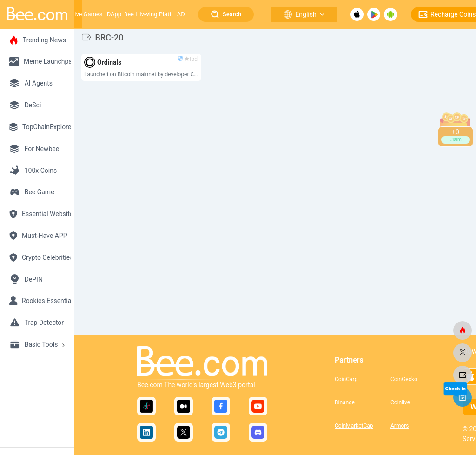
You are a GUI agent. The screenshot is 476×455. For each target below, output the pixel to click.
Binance (345, 402)
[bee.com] (463, 330)
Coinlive (400, 402)
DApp (114, 14)
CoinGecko (404, 379)
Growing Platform (159, 14)
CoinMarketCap (354, 426)
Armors (400, 426)
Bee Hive (136, 14)
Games (93, 14)
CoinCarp (346, 379)
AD (181, 14)
